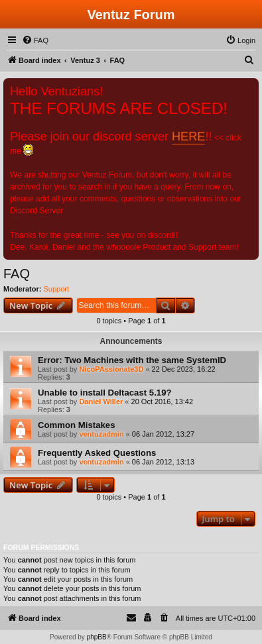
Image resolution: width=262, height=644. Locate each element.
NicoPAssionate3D (111, 369)
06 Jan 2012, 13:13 (163, 462)
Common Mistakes (77, 425)
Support (57, 289)
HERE (188, 136)
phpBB (97, 637)
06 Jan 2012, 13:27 (163, 434)
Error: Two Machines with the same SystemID (132, 360)
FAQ (17, 274)
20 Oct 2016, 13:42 (163, 402)
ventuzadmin (101, 434)
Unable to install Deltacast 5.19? (105, 393)
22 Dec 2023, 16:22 (184, 369)
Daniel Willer (101, 402)
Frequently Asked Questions (97, 453)
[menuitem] (35, 40)
